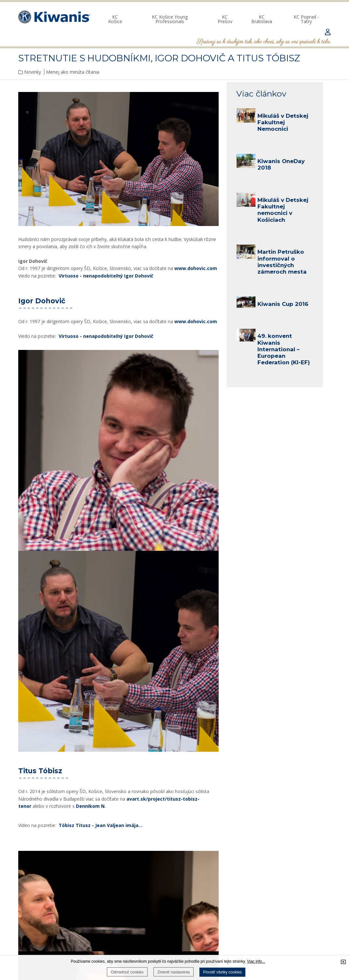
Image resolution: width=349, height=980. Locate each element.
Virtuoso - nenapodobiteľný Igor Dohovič (106, 276)
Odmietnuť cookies (127, 972)
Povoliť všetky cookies (222, 972)
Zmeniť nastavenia (174, 972)
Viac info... (256, 961)
